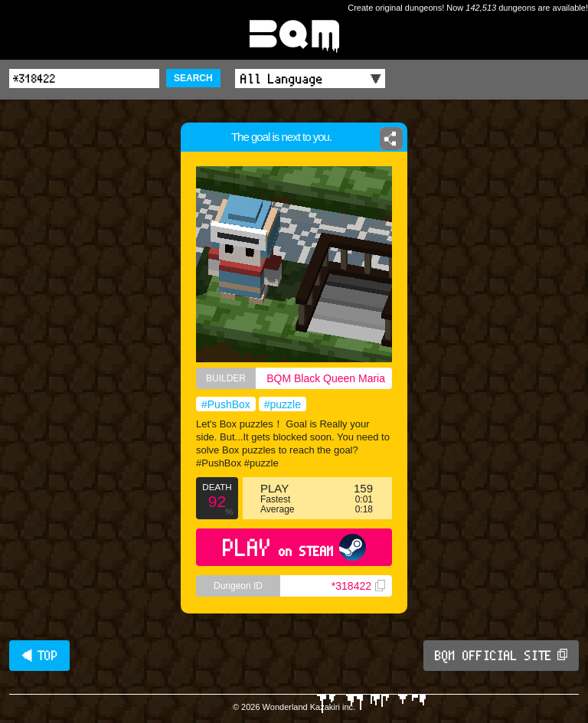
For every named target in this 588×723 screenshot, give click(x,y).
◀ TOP (39, 656)
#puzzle (283, 404)
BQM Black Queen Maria (326, 378)
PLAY (294, 547)
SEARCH (193, 78)
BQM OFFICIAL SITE (501, 656)
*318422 (358, 586)
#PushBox (226, 404)
